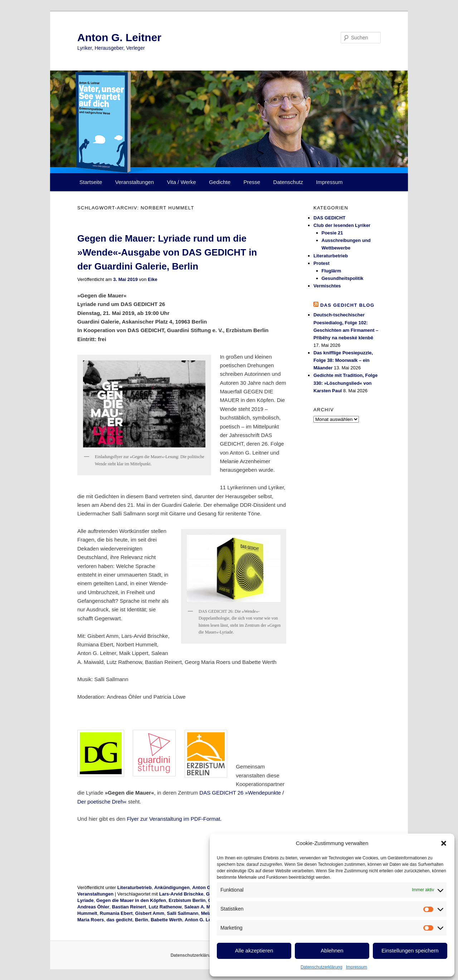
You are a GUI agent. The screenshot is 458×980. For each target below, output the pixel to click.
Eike (153, 279)
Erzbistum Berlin (187, 900)
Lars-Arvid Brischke (181, 894)
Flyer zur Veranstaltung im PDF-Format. (174, 819)
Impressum (357, 967)
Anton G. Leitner (119, 37)
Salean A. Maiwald (204, 907)
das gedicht (120, 920)
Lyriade (86, 900)
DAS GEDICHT (330, 218)
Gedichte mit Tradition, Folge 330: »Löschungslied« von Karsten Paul (345, 383)
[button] (444, 843)
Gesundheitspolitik (343, 278)
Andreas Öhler (93, 907)
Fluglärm (332, 271)
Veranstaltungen (135, 182)
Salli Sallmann (182, 913)
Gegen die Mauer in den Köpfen (131, 900)
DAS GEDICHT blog (347, 305)
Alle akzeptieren (254, 950)
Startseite (91, 182)
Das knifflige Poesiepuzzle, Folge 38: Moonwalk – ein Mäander (343, 360)
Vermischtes (327, 286)
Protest (321, 263)
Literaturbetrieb (135, 887)
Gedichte (220, 182)
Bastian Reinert (129, 907)
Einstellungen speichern (410, 950)
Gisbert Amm (150, 913)
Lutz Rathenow (165, 907)
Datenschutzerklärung (321, 967)
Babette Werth (166, 920)
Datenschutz (288, 182)
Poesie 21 (332, 233)
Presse (252, 182)
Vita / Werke (182, 182)
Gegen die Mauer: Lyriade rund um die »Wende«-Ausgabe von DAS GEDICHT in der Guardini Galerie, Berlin (167, 252)
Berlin (142, 920)
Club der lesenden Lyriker (342, 225)
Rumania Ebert (116, 913)
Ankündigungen (172, 887)
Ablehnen (332, 950)
